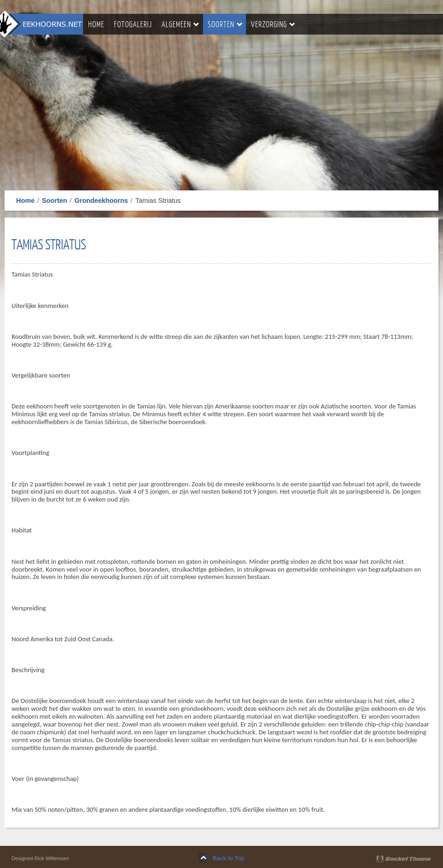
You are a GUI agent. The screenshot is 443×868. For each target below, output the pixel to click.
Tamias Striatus (49, 244)
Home (25, 201)
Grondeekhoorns (101, 201)
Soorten (54, 201)
